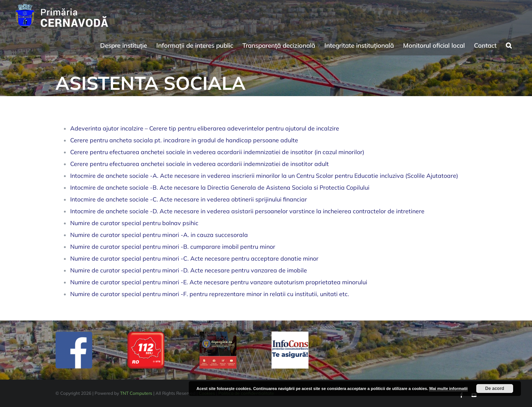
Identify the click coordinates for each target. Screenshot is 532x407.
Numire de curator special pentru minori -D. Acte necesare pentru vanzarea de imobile (189, 270)
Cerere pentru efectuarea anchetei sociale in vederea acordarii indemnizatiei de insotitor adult (199, 164)
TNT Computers (136, 393)
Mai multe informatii (449, 389)
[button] (509, 44)
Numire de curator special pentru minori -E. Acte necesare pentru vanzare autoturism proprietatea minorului (219, 282)
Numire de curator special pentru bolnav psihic (134, 223)
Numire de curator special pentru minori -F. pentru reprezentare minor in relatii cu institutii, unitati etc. (210, 294)
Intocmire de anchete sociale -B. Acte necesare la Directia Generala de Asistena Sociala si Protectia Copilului (220, 187)
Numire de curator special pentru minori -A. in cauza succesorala (159, 235)
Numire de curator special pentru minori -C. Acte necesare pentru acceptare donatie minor (194, 258)
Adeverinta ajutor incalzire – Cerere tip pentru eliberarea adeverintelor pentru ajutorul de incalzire (205, 128)
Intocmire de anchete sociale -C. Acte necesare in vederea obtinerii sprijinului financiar (189, 199)
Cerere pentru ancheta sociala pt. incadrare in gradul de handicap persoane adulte (184, 140)
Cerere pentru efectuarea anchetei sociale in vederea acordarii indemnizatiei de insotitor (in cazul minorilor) (217, 152)
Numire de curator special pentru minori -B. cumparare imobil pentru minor (173, 247)
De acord (495, 389)
